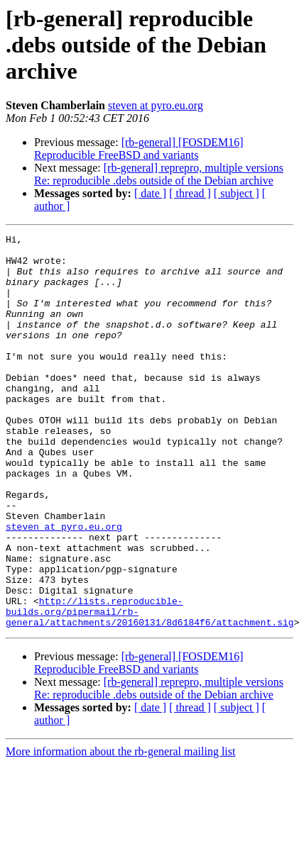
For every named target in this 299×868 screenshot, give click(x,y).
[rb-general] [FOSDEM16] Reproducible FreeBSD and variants (139, 149)
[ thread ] (190, 193)
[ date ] (150, 193)
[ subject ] (237, 193)
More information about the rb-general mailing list (120, 830)
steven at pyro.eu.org (156, 105)
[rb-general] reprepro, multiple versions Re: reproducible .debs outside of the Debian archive (159, 174)
